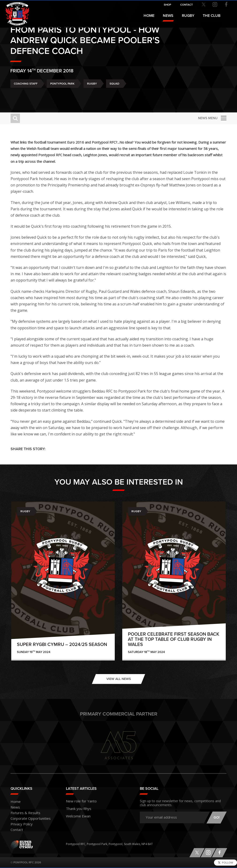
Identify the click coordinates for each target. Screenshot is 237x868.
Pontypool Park (62, 97)
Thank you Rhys (76, 807)
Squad (115, 97)
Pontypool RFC (14, 11)
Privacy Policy (19, 824)
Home (149, 16)
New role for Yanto (78, 801)
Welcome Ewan (76, 814)
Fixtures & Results (22, 813)
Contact (16, 830)
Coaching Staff (26, 97)
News (168, 16)
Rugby (92, 97)
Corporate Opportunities (27, 819)
